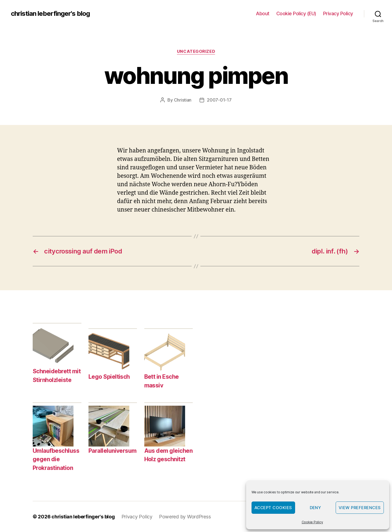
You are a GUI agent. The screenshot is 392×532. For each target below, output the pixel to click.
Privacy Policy (338, 13)
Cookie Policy (312, 522)
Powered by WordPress (185, 517)
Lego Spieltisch (109, 377)
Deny (316, 508)
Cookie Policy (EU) (296, 13)
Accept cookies (273, 508)
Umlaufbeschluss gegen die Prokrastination (56, 459)
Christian (183, 100)
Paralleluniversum (113, 451)
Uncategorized (196, 51)
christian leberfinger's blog (50, 14)
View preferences (360, 508)
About (263, 13)
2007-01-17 (219, 100)
